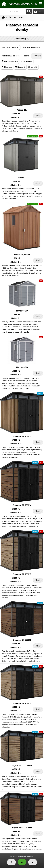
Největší (33, 67)
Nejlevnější (26, 61)
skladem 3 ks (16, 582)
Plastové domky (16, 17)
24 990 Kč (16, 181)
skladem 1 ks (16, 117)
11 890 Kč (16, 258)
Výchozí (37, 56)
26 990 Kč (16, 509)
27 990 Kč (16, 440)
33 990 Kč (16, 707)
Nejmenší (20, 67)
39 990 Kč (16, 769)
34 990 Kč (16, 644)
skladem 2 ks (16, 318)
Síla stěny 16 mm (10, 47)
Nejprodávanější (10, 61)
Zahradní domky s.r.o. (23, 4)
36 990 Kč (16, 114)
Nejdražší (7, 67)
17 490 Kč (16, 315)
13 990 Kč (16, 371)
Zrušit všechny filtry (31, 47)
